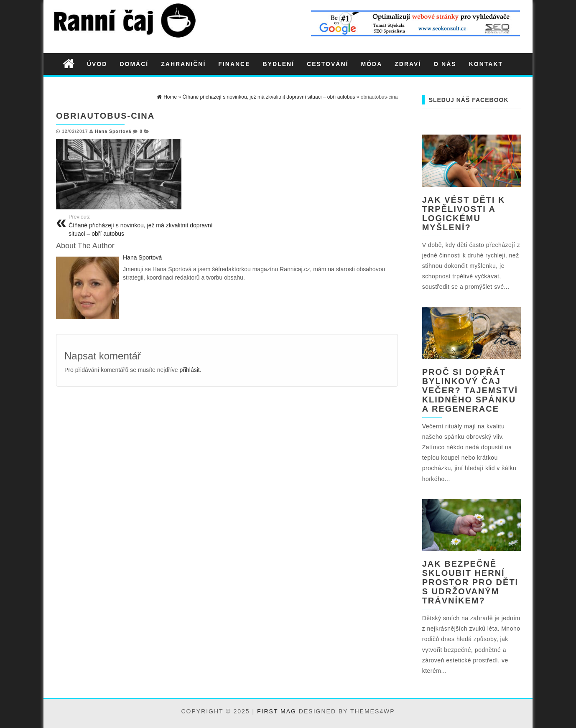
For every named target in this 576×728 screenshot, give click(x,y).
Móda (371, 64)
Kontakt (486, 64)
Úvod (97, 64)
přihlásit (189, 370)
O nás (445, 64)
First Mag (277, 711)
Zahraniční (183, 64)
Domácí (134, 64)
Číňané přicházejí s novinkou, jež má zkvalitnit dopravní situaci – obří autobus (145, 225)
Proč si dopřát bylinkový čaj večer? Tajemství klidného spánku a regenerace (470, 390)
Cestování (328, 64)
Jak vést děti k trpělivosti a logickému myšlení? (464, 214)
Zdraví (408, 64)
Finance (234, 64)
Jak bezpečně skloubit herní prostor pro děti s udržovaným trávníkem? (470, 582)
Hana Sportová (113, 131)
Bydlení (279, 64)
